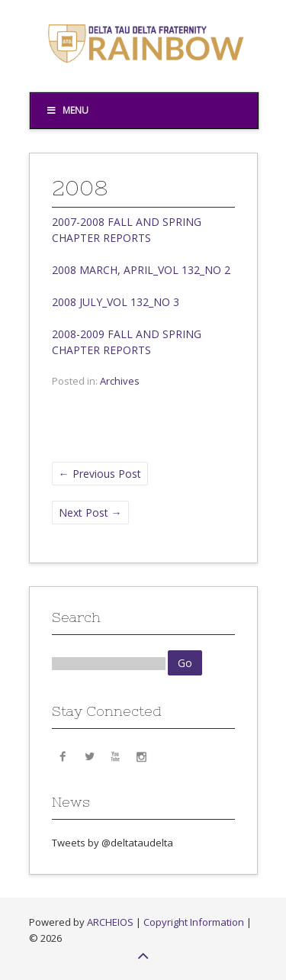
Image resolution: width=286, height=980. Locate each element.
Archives (120, 381)
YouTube (115, 756)
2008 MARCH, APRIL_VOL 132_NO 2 (141, 270)
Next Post (90, 513)
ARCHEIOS (110, 922)
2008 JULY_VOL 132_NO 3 (116, 302)
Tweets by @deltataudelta (112, 843)
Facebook (63, 756)
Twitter (89, 756)
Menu (67, 110)
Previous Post (100, 474)
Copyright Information (194, 922)
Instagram (141, 756)
